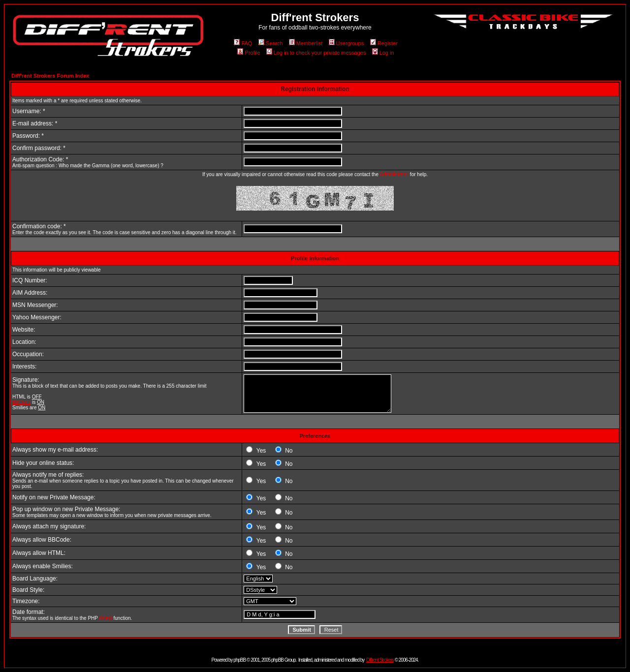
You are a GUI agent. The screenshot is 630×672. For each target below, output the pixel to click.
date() (106, 618)
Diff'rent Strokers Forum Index (50, 76)
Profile (249, 53)
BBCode (21, 402)
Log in (383, 53)
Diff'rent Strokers (380, 660)
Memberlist (306, 43)
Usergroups (346, 43)
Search (271, 43)
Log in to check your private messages (316, 53)
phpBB (239, 660)
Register (384, 43)
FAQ (243, 43)
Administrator (394, 174)
